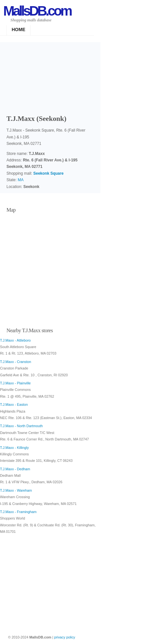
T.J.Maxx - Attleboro (15, 340)
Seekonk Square (48, 173)
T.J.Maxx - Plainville (15, 383)
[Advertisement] (50, 76)
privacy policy (65, 637)
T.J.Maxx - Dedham (15, 469)
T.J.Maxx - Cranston (16, 362)
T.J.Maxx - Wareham (16, 490)
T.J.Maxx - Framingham (18, 512)
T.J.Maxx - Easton (14, 404)
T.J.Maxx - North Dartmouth (21, 426)
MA (21, 180)
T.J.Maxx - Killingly (14, 448)
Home (18, 29)
